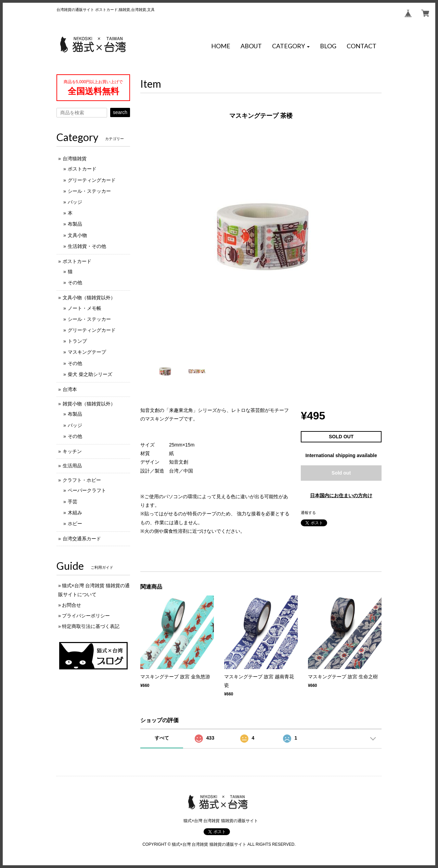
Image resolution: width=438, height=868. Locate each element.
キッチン (72, 451)
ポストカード (82, 169)
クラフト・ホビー (82, 480)
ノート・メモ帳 (85, 308)
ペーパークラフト (87, 490)
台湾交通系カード (82, 539)
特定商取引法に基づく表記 (91, 626)
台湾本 (70, 389)
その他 (75, 282)
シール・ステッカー (89, 191)
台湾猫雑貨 (75, 159)
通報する (308, 513)
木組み (75, 513)
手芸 (73, 502)
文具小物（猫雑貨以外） (89, 298)
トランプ (77, 341)
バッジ (75, 202)
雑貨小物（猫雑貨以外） (89, 404)
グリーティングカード (92, 180)
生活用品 (72, 466)
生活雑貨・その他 (87, 246)
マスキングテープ (87, 352)
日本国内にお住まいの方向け (341, 495)
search (120, 112)
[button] (291, 46)
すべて (162, 738)
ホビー (75, 524)
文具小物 (77, 235)
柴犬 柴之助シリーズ (90, 374)
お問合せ (72, 605)
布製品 (75, 224)
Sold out (341, 473)
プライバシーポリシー (86, 616)
